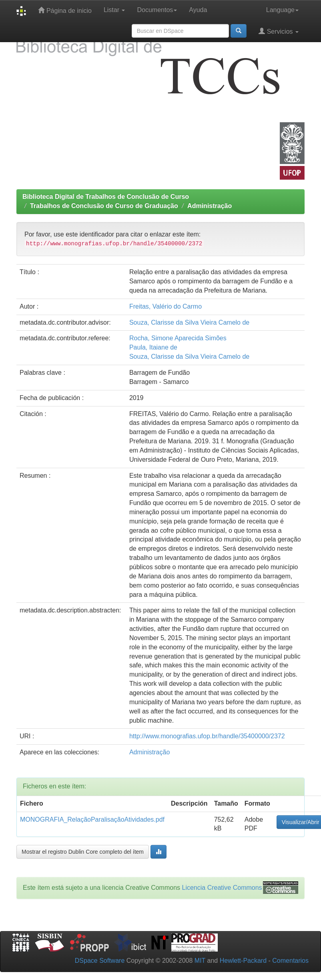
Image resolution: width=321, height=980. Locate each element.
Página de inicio (65, 10)
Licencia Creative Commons (222, 888)
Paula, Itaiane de (153, 347)
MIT (200, 961)
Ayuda (198, 10)
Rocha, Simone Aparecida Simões (178, 338)
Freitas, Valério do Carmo (166, 306)
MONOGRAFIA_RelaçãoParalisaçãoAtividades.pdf (92, 819)
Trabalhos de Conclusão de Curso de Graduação (104, 206)
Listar (114, 10)
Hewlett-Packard (243, 961)
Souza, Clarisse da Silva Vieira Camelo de (189, 322)
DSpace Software (100, 961)
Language (282, 10)
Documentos (157, 10)
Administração (210, 206)
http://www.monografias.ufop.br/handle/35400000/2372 (207, 736)
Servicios (279, 31)
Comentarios (290, 961)
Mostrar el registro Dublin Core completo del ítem (83, 852)
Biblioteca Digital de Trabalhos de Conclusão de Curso (106, 197)
